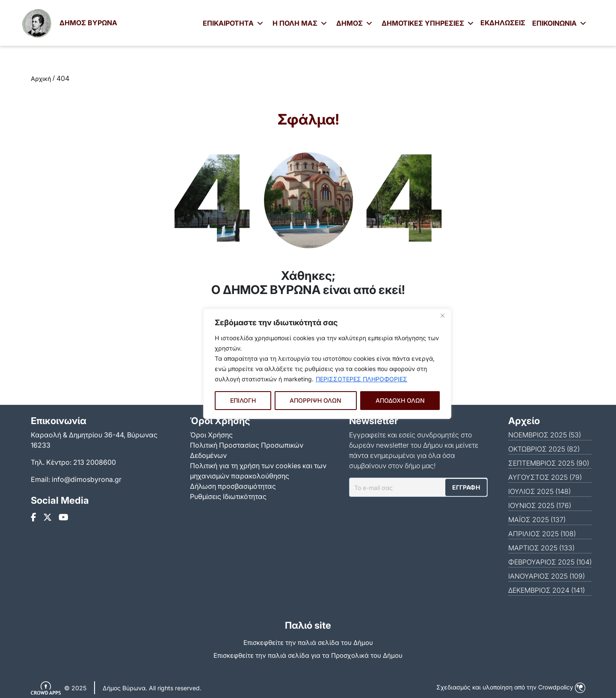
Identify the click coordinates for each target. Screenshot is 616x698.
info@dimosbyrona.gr (87, 479)
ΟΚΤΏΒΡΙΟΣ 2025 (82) (544, 449)
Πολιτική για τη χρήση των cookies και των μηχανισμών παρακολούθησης (258, 471)
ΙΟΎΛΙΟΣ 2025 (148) (539, 491)
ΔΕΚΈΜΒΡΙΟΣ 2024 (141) (546, 590)
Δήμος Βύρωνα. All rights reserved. (152, 688)
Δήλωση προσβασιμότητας (233, 486)
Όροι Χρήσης (211, 435)
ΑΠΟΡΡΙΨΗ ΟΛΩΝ (315, 400)
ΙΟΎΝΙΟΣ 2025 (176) (540, 505)
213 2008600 (95, 462)
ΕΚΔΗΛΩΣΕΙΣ (503, 23)
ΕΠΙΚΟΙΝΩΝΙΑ (559, 23)
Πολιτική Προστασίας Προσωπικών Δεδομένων (247, 450)
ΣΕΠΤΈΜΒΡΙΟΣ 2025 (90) (549, 463)
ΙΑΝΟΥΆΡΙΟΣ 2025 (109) (546, 576)
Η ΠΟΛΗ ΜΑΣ (300, 23)
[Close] (442, 316)
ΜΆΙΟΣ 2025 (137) (537, 520)
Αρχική (41, 79)
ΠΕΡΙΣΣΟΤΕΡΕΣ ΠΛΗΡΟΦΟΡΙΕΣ (361, 379)
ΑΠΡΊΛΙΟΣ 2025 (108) (542, 534)
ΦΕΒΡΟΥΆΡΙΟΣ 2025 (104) (550, 562)
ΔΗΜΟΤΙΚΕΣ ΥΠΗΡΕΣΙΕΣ (428, 23)
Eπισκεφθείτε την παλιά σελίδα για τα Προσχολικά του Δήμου (308, 655)
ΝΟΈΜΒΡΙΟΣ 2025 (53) (545, 435)
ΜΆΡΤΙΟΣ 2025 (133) (541, 548)
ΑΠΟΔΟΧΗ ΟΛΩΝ (400, 400)
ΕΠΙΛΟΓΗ (243, 400)
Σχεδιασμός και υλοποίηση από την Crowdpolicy (511, 687)
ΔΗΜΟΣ (354, 23)
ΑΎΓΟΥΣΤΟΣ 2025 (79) (545, 477)
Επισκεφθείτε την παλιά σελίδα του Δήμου (308, 643)
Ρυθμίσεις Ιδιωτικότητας (228, 496)
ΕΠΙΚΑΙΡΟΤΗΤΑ (233, 23)
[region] (327, 364)
